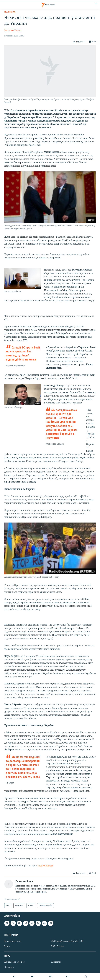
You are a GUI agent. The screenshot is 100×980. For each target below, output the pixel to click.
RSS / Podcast (58, 946)
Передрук (9, 967)
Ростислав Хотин (12, 30)
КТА (50, 977)
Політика (10, 12)
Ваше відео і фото (13, 941)
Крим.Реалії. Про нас (14, 962)
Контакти (56, 962)
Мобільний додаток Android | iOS (67, 941)
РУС (68, 977)
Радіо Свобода (45, 866)
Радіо (7, 946)
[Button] (79, 42)
